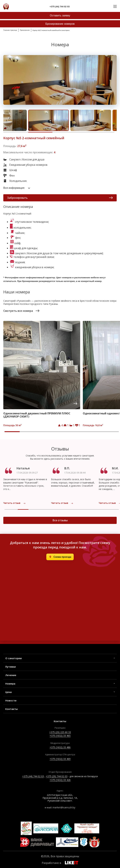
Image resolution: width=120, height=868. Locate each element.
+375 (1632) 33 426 (60, 780)
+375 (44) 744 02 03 (33, 776)
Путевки (11, 667)
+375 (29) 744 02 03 (57, 776)
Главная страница (10, 30)
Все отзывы (60, 520)
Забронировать (60, 198)
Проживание (25, 30)
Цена (8, 692)
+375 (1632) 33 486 (60, 747)
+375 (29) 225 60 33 (60, 732)
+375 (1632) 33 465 (60, 736)
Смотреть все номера (21, 311)
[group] (42, 374)
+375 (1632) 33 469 (60, 759)
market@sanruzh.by (64, 807)
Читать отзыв (14, 503)
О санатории (14, 658)
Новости (11, 700)
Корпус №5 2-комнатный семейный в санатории (51, 30)
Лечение (11, 675)
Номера (10, 684)
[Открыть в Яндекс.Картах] (60, 557)
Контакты (12, 709)
